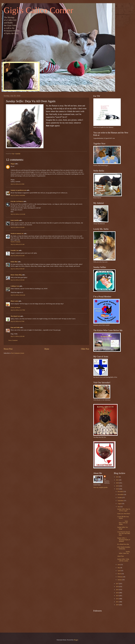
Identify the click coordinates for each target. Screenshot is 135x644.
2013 (118, 596)
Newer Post (8, 349)
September (121, 501)
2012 (118, 599)
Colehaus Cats (15, 286)
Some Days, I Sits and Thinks (123, 523)
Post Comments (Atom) (18, 353)
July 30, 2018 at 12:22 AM (18, 214)
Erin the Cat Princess (17, 201)
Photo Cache (14, 301)
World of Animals (16, 242)
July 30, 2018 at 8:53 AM (18, 256)
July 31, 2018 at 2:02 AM (18, 336)
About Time (121, 556)
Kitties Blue (14, 262)
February (120, 577)
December (121, 492)
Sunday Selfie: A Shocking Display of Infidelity (124, 540)
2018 (118, 489)
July (119, 507)
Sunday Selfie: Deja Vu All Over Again (124, 510)
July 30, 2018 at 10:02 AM (18, 295)
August (120, 504)
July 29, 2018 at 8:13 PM (17, 184)
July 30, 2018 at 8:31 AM (18, 244)
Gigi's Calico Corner (38, 10)
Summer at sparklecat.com (18, 190)
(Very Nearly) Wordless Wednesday (124, 548)
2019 (118, 486)
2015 (118, 590)
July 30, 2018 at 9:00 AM (18, 269)
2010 (118, 605)
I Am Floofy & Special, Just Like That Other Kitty (124, 534)
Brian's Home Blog (16, 275)
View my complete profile (100, 487)
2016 (118, 587)
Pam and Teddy (15, 327)
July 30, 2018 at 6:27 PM (17, 321)
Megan (13, 164)
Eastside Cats (15, 250)
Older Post (85, 349)
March (120, 574)
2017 (118, 584)
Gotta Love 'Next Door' (124, 514)
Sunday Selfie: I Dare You (124, 552)
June (119, 565)
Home (47, 349)
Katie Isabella (15, 220)
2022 (118, 477)
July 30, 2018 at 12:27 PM (18, 310)
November (121, 495)
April (119, 571)
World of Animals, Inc (17, 234)
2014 (118, 593)
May (119, 568)
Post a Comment (13, 340)
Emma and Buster (16, 308)
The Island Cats (15, 316)
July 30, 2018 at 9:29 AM (18, 280)
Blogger (76, 640)
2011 (118, 602)
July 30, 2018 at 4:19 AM (18, 227)
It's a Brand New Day (123, 544)
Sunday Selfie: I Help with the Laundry (123, 560)
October (120, 498)
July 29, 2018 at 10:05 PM (18, 195)
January (120, 580)
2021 (118, 480)
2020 (118, 483)
